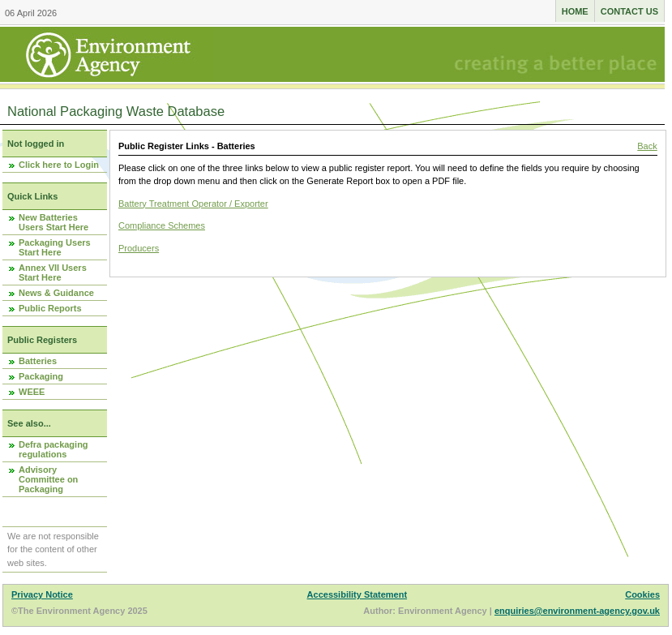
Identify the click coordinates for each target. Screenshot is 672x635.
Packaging (41, 376)
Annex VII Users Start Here (53, 272)
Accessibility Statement (357, 594)
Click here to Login (59, 165)
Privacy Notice (42, 594)
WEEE (32, 392)
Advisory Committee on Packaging (48, 479)
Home (575, 11)
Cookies (642, 594)
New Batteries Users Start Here (54, 222)
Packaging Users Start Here (55, 247)
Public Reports (50, 308)
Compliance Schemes (162, 225)
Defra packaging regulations (54, 449)
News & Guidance (56, 293)
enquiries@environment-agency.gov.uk (577, 611)
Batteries (38, 361)
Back (647, 146)
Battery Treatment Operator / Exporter (193, 204)
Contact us (629, 11)
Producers (139, 248)
